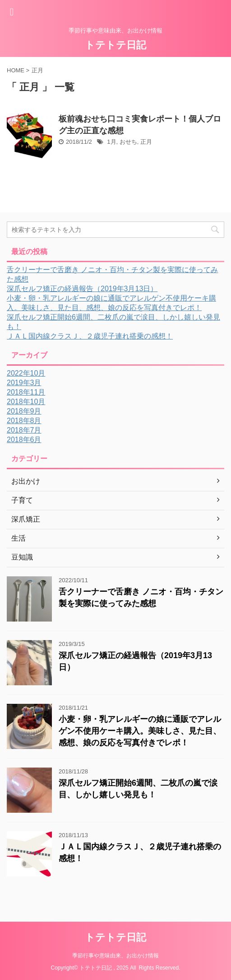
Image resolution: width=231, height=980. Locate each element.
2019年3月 (24, 383)
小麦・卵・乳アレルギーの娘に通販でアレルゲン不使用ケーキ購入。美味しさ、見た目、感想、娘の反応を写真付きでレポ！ (140, 731)
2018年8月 (24, 421)
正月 (146, 142)
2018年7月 (24, 430)
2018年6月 (24, 440)
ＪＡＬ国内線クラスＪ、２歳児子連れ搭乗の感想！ (90, 336)
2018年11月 (26, 392)
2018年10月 (26, 402)
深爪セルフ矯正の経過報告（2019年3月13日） (82, 289)
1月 (111, 142)
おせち (128, 142)
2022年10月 (26, 373)
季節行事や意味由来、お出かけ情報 (115, 956)
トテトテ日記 (115, 45)
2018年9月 (24, 411)
